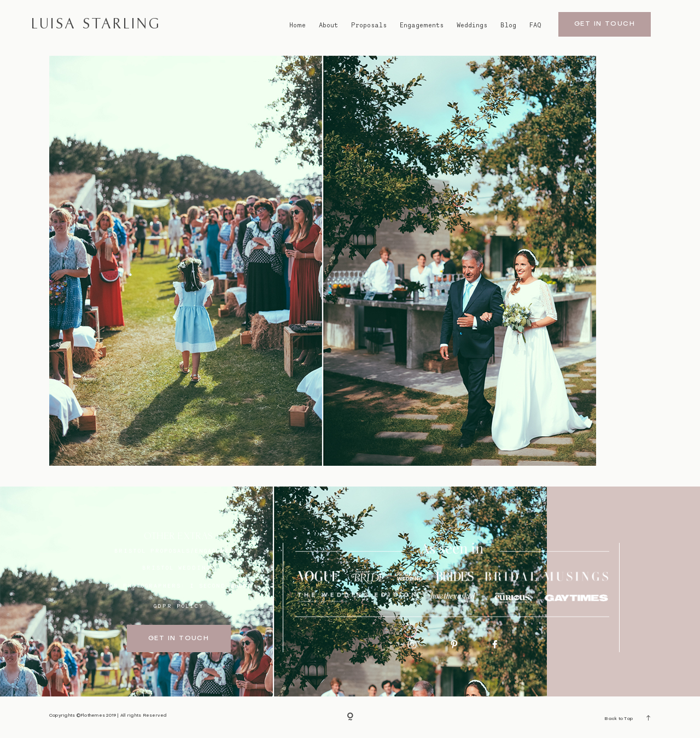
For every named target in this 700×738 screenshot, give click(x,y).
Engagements (422, 25)
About (328, 25)
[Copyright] (350, 717)
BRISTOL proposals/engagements (179, 550)
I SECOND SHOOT (221, 585)
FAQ (535, 25)
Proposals (369, 25)
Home (297, 25)
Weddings (472, 25)
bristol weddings (179, 567)
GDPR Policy (179, 606)
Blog (508, 25)
